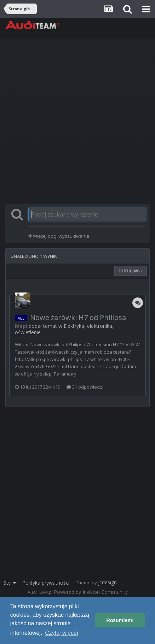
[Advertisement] (77, 122)
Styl (10, 583)
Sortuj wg (131, 271)
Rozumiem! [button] (120, 620)
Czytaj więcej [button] (61, 633)
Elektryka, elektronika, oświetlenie (64, 329)
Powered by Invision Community (91, 592)
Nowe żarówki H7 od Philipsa (78, 317)
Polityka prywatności (46, 583)
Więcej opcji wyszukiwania (59, 236)
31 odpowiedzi (85, 387)
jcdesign (107, 582)
